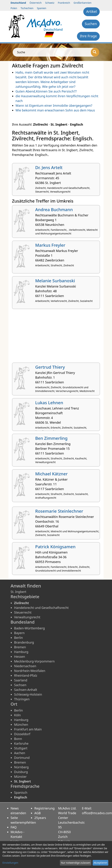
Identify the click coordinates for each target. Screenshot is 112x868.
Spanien (42, 8)
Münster (20, 777)
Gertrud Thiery (50, 367)
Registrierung (44, 808)
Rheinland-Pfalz (26, 675)
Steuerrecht (23, 612)
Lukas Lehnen (49, 403)
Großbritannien (83, 3)
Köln (17, 715)
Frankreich (64, 3)
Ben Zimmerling (51, 438)
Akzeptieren (100, 863)
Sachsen (20, 685)
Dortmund (22, 758)
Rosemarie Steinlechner (59, 511)
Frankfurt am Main (28, 729)
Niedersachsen (25, 666)
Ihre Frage (88, 36)
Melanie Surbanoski (55, 281)
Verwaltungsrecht (27, 617)
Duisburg (21, 772)
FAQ (14, 827)
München (21, 725)
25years (40, 818)
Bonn (18, 739)
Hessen (20, 657)
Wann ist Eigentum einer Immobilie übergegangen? (54, 105)
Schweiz (50, 3)
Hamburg (21, 652)
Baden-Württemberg (29, 628)
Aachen (20, 753)
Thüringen (22, 699)
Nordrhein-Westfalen (30, 671)
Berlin (18, 638)
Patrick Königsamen (55, 547)
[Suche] (95, 52)
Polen (14, 8)
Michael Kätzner (51, 474)
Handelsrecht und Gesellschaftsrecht (41, 608)
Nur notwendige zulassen (76, 863)
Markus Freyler (50, 245)
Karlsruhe (21, 743)
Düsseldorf (22, 734)
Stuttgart (21, 748)
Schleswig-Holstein (28, 694)
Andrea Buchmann (54, 209)
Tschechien (27, 8)
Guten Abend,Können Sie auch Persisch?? (46, 91)
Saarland (21, 680)
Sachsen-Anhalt (26, 690)
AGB (38, 813)
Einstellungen (10, 863)
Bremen (20, 647)
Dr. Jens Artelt (49, 167)
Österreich (36, 3)
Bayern (19, 633)
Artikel (91, 11)
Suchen (91, 24)
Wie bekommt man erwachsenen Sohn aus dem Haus (55, 110)
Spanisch (21, 792)
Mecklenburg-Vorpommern (34, 661)
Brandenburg (24, 642)
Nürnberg (21, 767)
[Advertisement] (56, 337)
